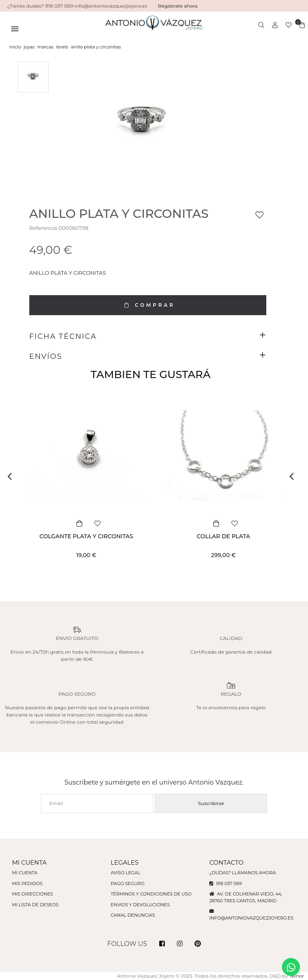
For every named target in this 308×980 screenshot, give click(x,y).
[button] (12, 477)
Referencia (43, 228)
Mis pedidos (27, 883)
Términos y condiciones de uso (151, 894)
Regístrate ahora (178, 6)
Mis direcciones (32, 894)
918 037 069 (226, 883)
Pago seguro (128, 883)
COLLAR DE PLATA (224, 536)
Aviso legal (126, 873)
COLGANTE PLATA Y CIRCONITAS (86, 536)
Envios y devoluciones (140, 905)
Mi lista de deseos (35, 905)
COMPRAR (148, 305)
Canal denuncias (133, 915)
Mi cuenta (25, 873)
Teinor (297, 976)
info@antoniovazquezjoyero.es (251, 918)
